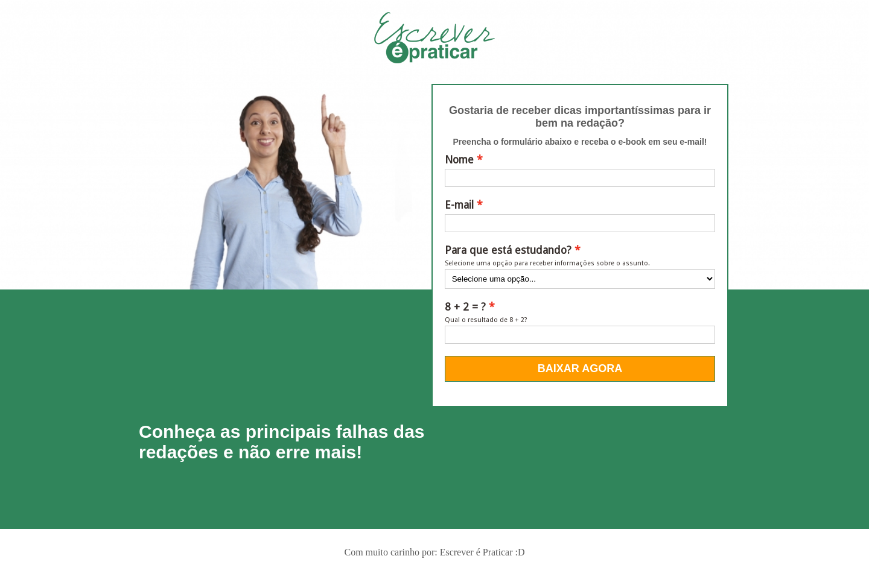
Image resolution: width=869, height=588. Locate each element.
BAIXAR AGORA (580, 368)
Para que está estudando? (508, 250)
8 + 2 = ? (465, 307)
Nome (459, 160)
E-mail (459, 205)
